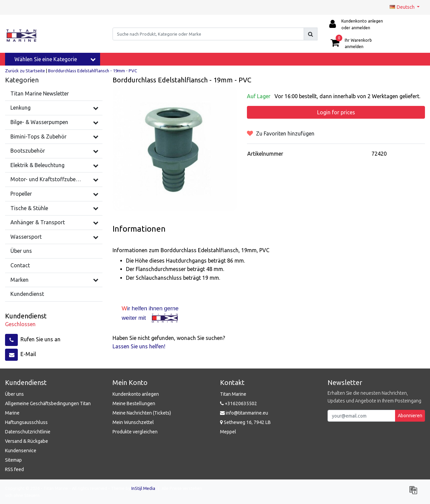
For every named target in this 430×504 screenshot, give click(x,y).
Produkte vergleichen (135, 432)
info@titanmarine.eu (244, 413)
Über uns (14, 394)
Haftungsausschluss (26, 422)
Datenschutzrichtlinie (28, 432)
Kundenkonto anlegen (136, 394)
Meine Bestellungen (134, 403)
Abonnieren (410, 416)
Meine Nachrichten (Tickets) (142, 413)
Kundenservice (21, 451)
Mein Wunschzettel (133, 422)
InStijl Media (143, 488)
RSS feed (14, 469)
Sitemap (13, 460)
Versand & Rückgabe (27, 441)
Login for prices (336, 112)
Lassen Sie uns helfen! (139, 346)
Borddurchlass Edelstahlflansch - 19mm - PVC (93, 71)
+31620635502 (239, 403)
